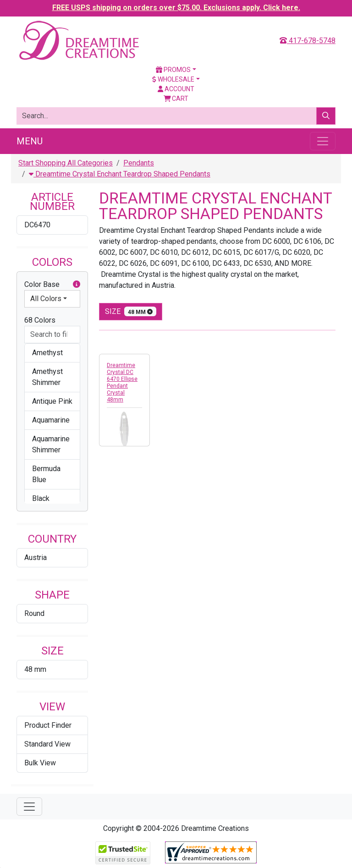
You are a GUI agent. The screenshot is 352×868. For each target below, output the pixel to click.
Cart (176, 99)
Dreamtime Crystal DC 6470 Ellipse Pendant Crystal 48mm (122, 382)
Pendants (139, 163)
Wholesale (173, 79)
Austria (36, 558)
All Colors (46, 299)
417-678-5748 (308, 41)
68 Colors (40, 320)
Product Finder (48, 725)
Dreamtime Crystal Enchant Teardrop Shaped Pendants (120, 174)
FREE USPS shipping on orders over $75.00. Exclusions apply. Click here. (176, 8)
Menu (30, 141)
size (131, 311)
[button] (77, 285)
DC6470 (37, 225)
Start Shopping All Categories (66, 163)
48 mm (35, 669)
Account (176, 89)
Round (34, 613)
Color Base (52, 285)
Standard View (47, 744)
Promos (173, 70)
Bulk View (40, 763)
